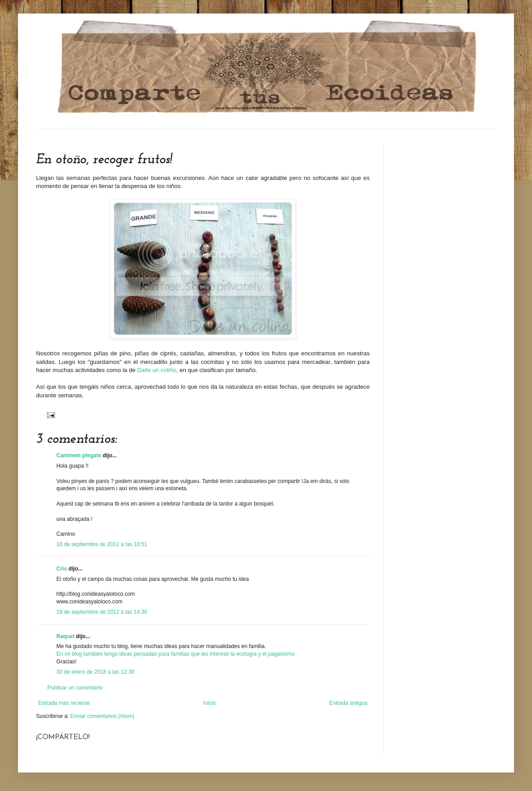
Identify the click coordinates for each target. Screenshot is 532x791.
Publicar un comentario (75, 688)
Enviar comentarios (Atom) (102, 716)
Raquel (65, 636)
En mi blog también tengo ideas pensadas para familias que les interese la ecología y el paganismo (175, 654)
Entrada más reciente (64, 703)
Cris (62, 569)
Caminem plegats (79, 455)
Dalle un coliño (156, 370)
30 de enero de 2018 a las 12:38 (95, 672)
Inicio (210, 703)
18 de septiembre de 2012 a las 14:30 (102, 612)
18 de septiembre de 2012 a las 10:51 (102, 544)
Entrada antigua (348, 703)
